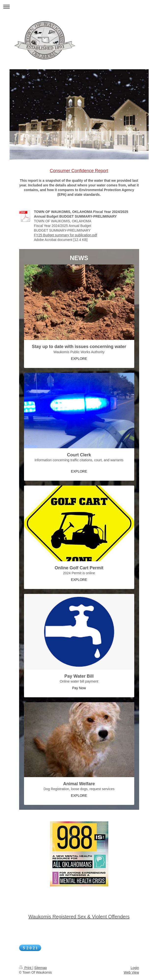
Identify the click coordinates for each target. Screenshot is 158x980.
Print (26, 968)
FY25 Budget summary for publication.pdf (66, 235)
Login (135, 968)
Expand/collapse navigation (79, 7)
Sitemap (41, 968)
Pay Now (79, 688)
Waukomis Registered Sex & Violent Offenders (79, 917)
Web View (131, 972)
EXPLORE (79, 359)
